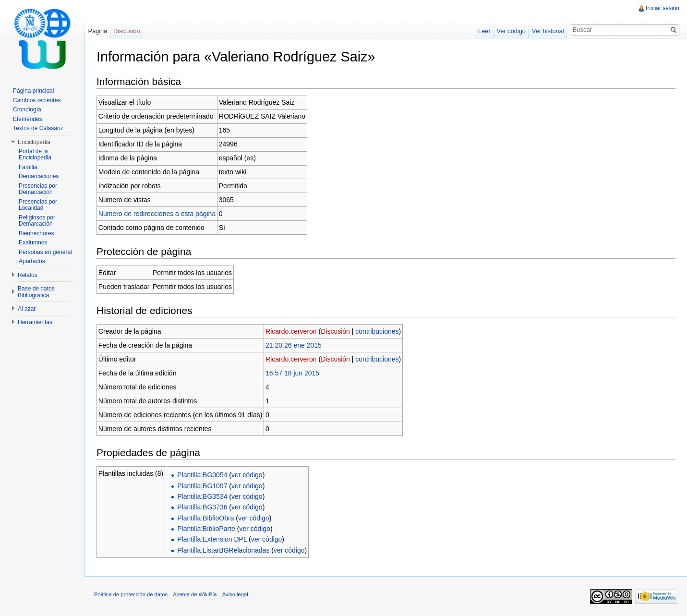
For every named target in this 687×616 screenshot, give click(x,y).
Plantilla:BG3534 (202, 496)
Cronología (27, 109)
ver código (247, 475)
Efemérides (28, 119)
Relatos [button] (28, 275)
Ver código (511, 31)
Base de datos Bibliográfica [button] (36, 292)
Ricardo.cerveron (291, 331)
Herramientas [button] (35, 322)
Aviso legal (235, 594)
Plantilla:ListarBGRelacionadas (223, 550)
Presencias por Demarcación (38, 189)
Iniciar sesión (663, 8)
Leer (484, 31)
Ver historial (548, 31)
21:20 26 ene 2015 (294, 345)
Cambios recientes (37, 100)
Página (97, 31)
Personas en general (45, 252)
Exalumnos (33, 242)
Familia (28, 167)
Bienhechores (36, 233)
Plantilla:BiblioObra (205, 518)
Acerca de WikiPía (195, 594)
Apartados (32, 261)
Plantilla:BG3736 (202, 507)
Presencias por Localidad (38, 205)
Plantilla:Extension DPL (212, 539)
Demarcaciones (39, 176)
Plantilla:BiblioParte (206, 529)
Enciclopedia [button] (34, 142)
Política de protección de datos (131, 594)
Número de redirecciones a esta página (157, 214)
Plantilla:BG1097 (202, 486)
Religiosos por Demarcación (37, 221)
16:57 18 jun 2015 (292, 373)
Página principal (33, 91)
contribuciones (377, 331)
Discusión (335, 331)
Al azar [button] (27, 309)
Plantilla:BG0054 (202, 475)
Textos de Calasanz (38, 128)
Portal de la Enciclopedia (35, 155)
